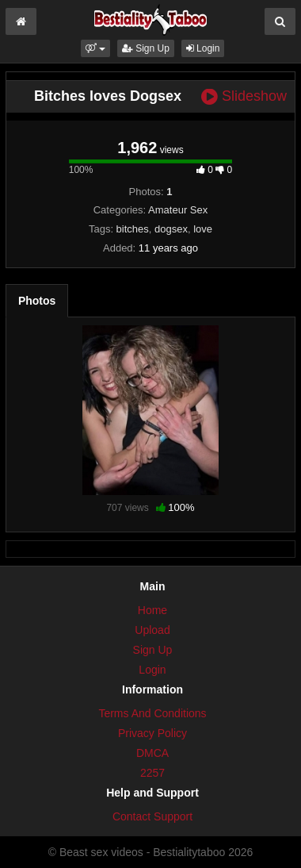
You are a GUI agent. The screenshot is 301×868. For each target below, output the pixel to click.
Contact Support (152, 816)
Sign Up (146, 48)
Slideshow (244, 96)
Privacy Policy (152, 733)
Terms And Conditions (152, 713)
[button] (95, 48)
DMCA (152, 753)
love (203, 229)
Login (203, 48)
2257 (152, 773)
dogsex (171, 229)
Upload (152, 630)
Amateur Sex (178, 210)
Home (152, 610)
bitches (133, 229)
